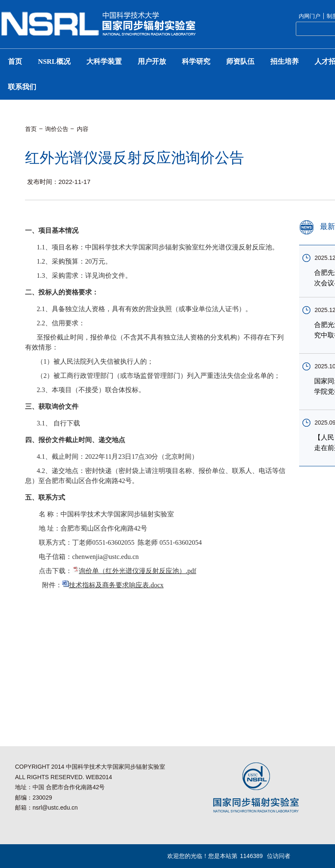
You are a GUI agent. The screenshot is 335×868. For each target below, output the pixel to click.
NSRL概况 (54, 62)
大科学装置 (104, 62)
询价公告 (57, 129)
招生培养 (285, 62)
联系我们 (22, 87)
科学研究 (196, 62)
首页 (15, 62)
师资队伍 (240, 62)
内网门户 (310, 16)
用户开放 (152, 62)
